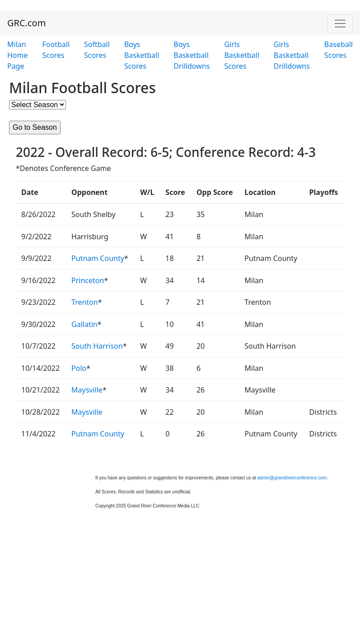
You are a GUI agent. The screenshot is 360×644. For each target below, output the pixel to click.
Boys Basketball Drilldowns (192, 55)
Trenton (85, 302)
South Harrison (97, 346)
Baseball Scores (339, 50)
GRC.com (26, 23)
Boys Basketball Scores (142, 55)
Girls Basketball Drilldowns (292, 55)
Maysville (87, 390)
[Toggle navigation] (340, 24)
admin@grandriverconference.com (292, 478)
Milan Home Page (18, 55)
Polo (79, 368)
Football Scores (56, 50)
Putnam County (98, 258)
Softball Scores (97, 50)
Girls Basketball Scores (241, 55)
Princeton (88, 280)
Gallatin (84, 324)
